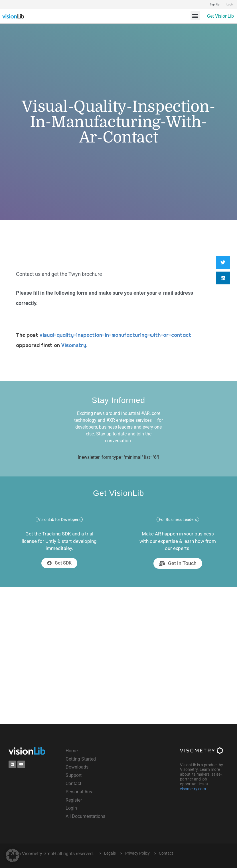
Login (230, 4)
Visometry (74, 345)
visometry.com (193, 789)
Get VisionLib (220, 16)
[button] (195, 16)
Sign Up (215, 4)
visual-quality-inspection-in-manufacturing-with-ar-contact (115, 335)
